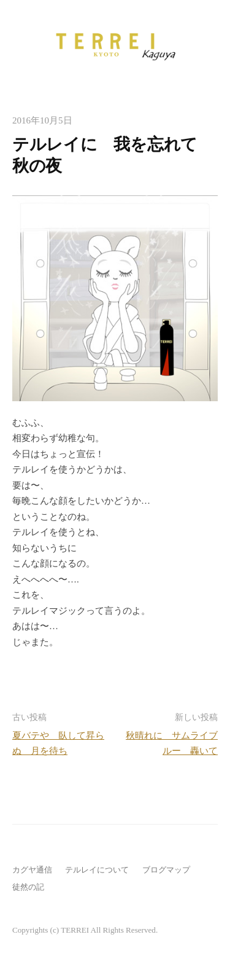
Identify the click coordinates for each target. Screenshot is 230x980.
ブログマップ (166, 870)
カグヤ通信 (32, 870)
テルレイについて (97, 870)
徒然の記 (28, 887)
